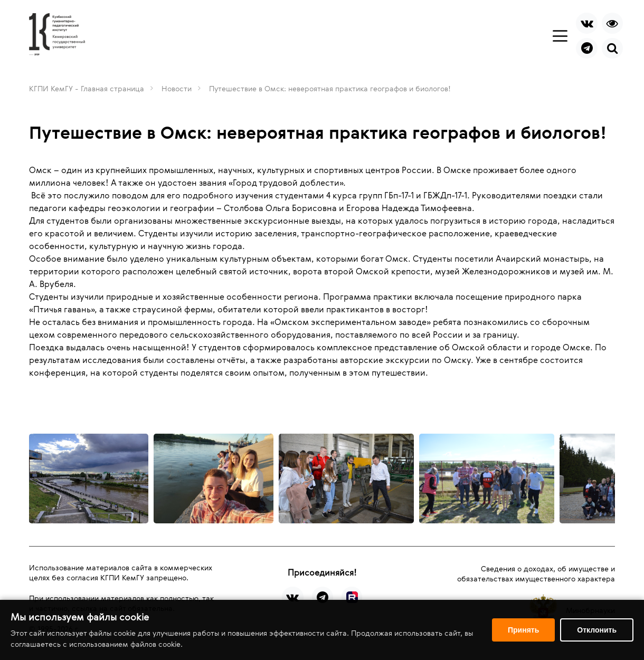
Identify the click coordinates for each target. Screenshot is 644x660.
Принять (523, 630)
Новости (177, 88)
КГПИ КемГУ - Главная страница (87, 88)
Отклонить (597, 630)
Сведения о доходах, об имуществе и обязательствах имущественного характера (536, 573)
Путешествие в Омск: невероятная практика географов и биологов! (330, 88)
